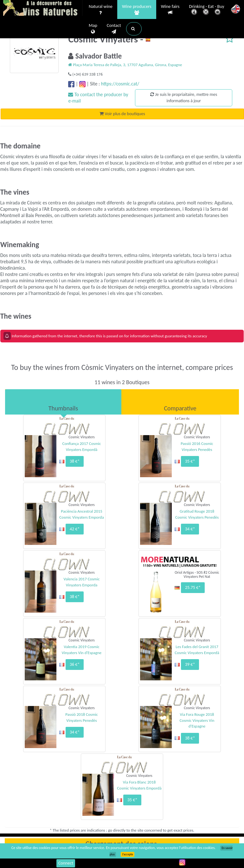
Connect (66, 863)
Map (93, 29)
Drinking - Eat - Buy (207, 10)
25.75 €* (193, 587)
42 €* (75, 529)
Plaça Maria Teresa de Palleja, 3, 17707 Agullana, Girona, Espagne (125, 65)
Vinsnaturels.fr (43, 9)
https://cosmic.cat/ (120, 84)
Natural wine (101, 10)
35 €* (190, 461)
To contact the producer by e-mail (98, 98)
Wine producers (137, 10)
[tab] (63, 402)
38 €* (75, 461)
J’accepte (128, 854)
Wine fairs (170, 10)
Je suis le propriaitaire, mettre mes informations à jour (184, 98)
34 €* (190, 529)
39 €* (190, 664)
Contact (114, 29)
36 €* (75, 664)
